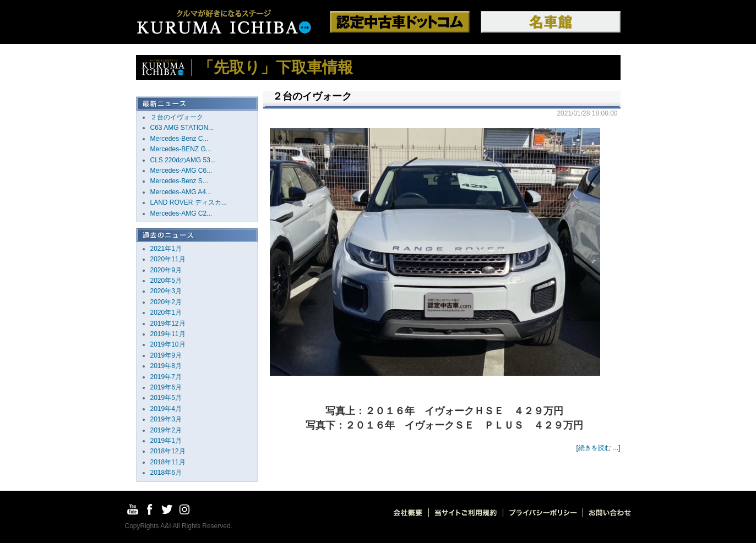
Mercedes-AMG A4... (181, 192)
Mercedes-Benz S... (179, 181)
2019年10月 (168, 344)
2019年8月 (166, 366)
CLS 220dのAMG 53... (183, 160)
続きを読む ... (598, 448)
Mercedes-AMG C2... (181, 213)
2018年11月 (168, 462)
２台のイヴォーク (177, 117)
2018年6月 (166, 473)
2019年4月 (166, 409)
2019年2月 (166, 430)
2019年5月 (166, 398)
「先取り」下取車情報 (276, 67)
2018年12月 (168, 451)
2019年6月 (166, 387)
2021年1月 (166, 249)
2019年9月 (166, 355)
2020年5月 (166, 281)
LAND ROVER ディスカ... (189, 202)
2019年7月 (166, 377)
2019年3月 (166, 419)
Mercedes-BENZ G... (181, 149)
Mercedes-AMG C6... (181, 171)
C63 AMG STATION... (182, 128)
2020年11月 (168, 259)
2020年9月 (166, 270)
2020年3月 (166, 291)
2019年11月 (168, 334)
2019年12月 (168, 323)
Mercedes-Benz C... (180, 139)
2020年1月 (166, 312)
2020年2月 (166, 302)
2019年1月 (166, 441)
